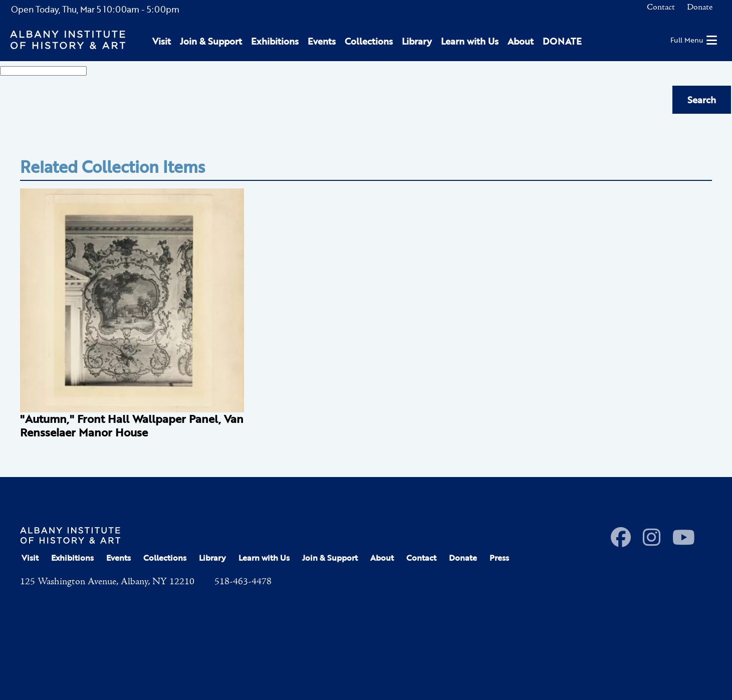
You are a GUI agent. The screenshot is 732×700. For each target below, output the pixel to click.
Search (702, 100)
